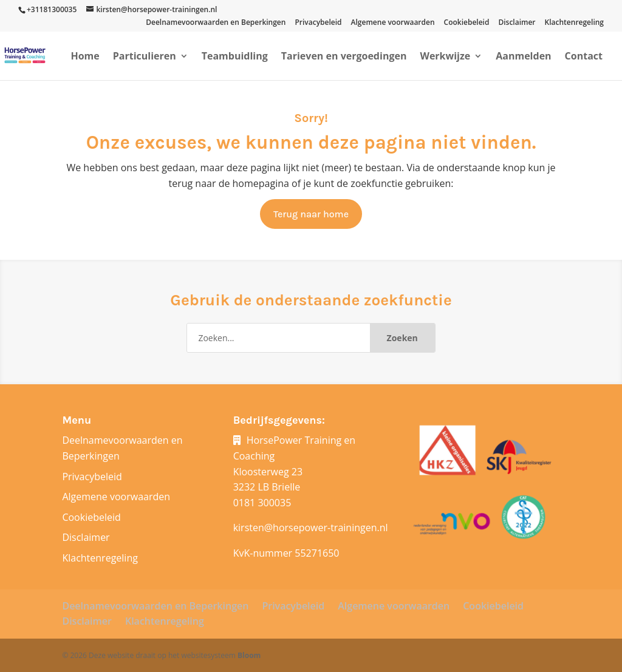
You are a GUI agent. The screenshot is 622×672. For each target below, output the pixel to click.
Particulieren (145, 57)
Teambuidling (235, 57)
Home (85, 57)
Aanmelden (523, 57)
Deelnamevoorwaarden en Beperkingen (216, 23)
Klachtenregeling (574, 23)
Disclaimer (517, 23)
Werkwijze (445, 57)
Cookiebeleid (467, 23)
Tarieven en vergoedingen (344, 57)
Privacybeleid (318, 23)
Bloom (249, 655)
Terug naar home (311, 214)
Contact (584, 57)
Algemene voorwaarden (393, 23)
